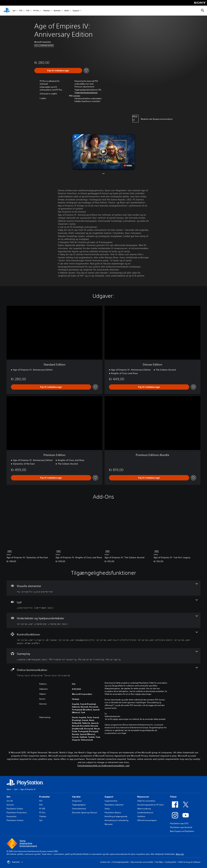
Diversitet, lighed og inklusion (85, 813)
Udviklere (141, 816)
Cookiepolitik (170, 862)
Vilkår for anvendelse (146, 801)
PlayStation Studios (15, 809)
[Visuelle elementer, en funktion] (103, 588)
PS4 (28, 11)
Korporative (11, 816)
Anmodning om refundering (116, 820)
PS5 (21, 11)
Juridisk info (105, 862)
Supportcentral (111, 801)
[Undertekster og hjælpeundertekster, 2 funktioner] (103, 620)
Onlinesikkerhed (79, 809)
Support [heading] (109, 797)
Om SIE (10, 801)
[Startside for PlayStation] (7, 11)
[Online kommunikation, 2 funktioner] (103, 672)
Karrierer (10, 805)
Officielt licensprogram (147, 820)
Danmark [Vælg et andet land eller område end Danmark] (15, 862)
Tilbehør (46, 11)
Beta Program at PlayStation (182, 831)
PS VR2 (42, 809)
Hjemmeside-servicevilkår (142, 862)
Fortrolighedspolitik (120, 862)
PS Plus (36, 11)
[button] (86, 93)
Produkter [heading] (45, 797)
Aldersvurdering (144, 809)
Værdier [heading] (76, 797)
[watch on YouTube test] (128, 165)
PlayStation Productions (17, 813)
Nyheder (57, 11)
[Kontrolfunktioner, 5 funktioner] (103, 638)
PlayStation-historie (15, 820)
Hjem (9, 789)
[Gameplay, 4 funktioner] (103, 656)
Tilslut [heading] (173, 797)
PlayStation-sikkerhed (114, 805)
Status (107, 809)
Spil (14, 11)
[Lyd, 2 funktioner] (103, 604)
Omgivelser (77, 801)
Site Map (159, 862)
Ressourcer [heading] (143, 797)
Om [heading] (8, 797)
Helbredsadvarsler (112, 716)
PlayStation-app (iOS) (179, 823)
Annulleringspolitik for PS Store (150, 805)
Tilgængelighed (79, 805)
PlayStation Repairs (113, 813)
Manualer (109, 824)
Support (76, 11)
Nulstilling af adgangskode (116, 816)
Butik (67, 11)
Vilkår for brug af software (189, 862)
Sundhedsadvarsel (145, 813)
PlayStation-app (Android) (181, 827)
